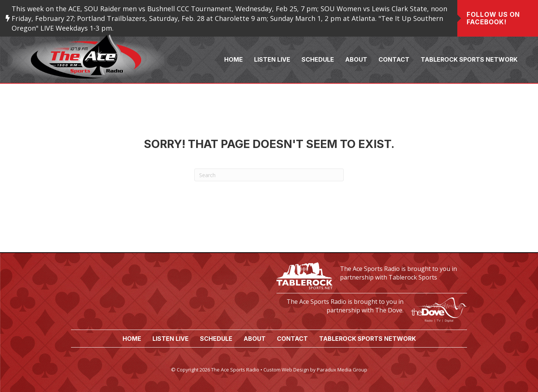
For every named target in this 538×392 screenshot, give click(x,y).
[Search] (269, 175)
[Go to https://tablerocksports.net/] (372, 275)
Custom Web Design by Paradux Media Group (315, 370)
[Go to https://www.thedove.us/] (372, 308)
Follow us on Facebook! (493, 18)
